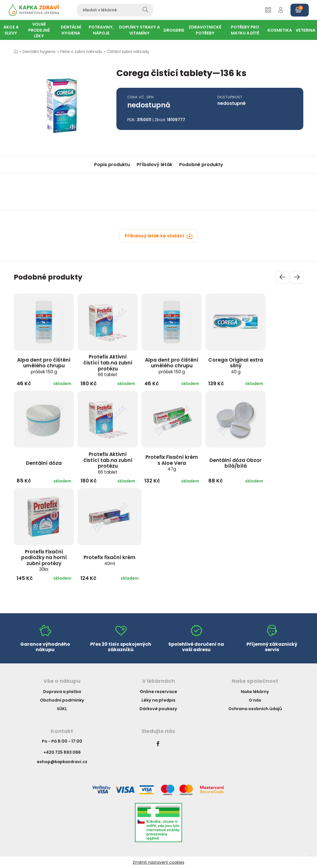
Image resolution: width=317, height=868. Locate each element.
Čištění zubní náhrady (128, 52)
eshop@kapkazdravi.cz (62, 762)
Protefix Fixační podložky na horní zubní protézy (44, 560)
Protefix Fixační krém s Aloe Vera (172, 463)
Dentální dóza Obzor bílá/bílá (236, 463)
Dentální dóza (44, 463)
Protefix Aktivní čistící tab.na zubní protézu (108, 365)
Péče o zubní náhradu (81, 52)
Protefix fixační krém (110, 560)
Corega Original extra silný (236, 366)
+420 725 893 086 (62, 752)
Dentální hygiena (39, 52)
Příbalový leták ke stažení (159, 236)
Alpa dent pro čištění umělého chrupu (44, 366)
